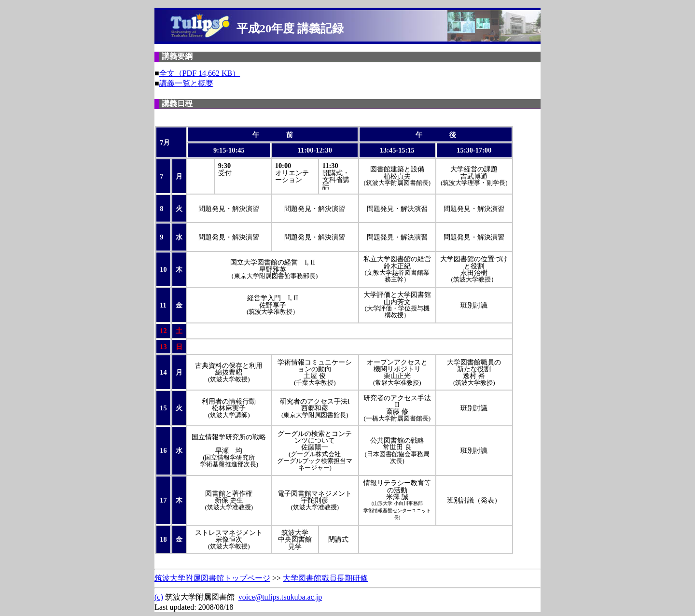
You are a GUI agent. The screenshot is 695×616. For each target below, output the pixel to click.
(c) (159, 597)
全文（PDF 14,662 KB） (200, 73)
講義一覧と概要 (186, 83)
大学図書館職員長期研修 (325, 578)
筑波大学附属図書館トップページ (212, 578)
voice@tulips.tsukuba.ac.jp (280, 597)
